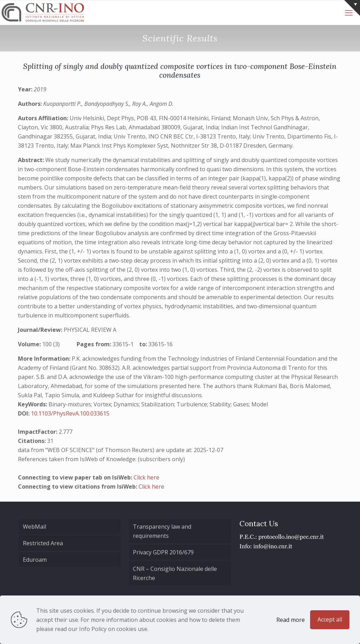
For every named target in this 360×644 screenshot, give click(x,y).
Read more (291, 620)
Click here (146, 477)
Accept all (330, 619)
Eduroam (35, 560)
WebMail (34, 527)
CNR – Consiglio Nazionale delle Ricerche (175, 573)
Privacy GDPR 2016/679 (163, 552)
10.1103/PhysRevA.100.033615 (70, 413)
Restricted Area (43, 543)
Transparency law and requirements (162, 531)
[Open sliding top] (352, 8)
